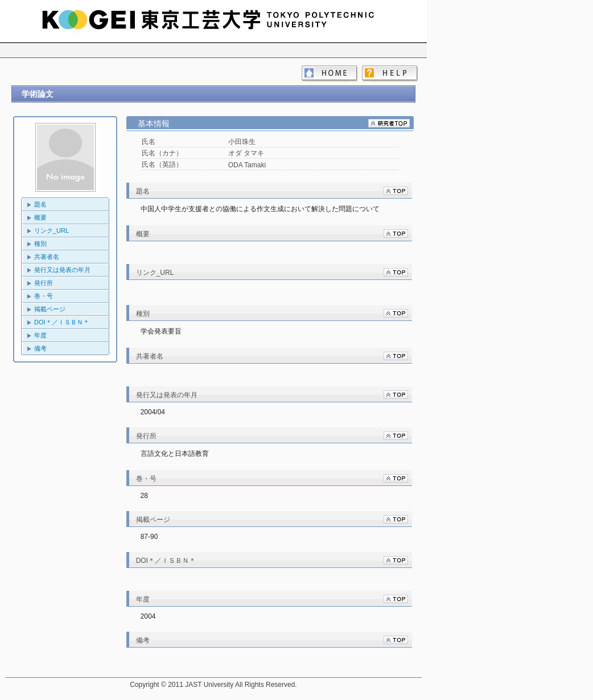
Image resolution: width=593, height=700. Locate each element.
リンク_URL (52, 230)
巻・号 (44, 296)
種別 (40, 244)
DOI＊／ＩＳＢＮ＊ (62, 322)
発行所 (44, 283)
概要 (40, 217)
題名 (40, 204)
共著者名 (47, 257)
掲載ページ (50, 309)
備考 (40, 348)
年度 (40, 335)
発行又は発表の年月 (62, 270)
